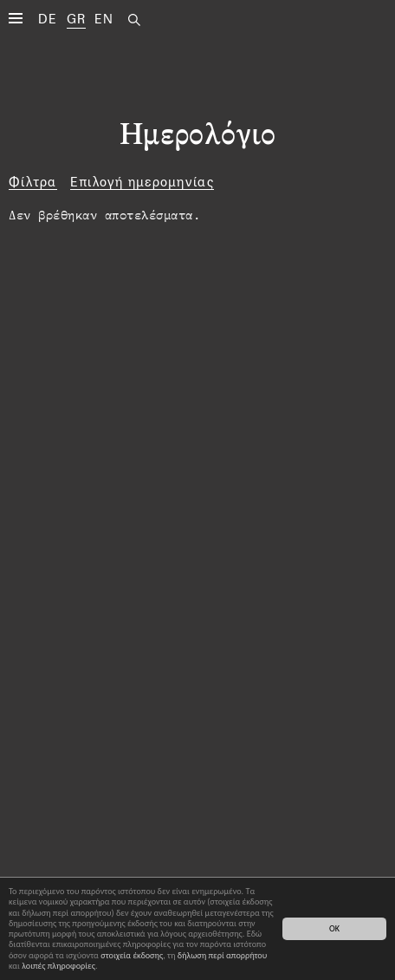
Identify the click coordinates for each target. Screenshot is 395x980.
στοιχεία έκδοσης (132, 955)
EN (104, 19)
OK (334, 928)
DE (48, 19)
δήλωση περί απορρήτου (222, 955)
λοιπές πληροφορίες (58, 966)
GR (77, 19)
